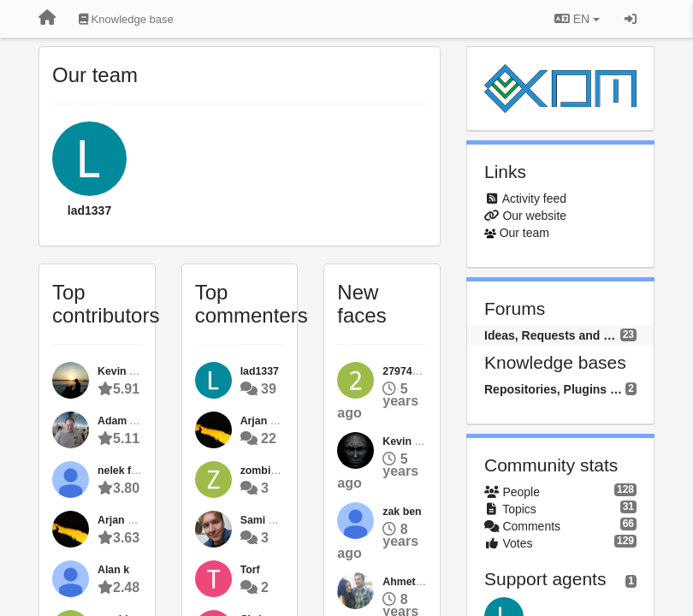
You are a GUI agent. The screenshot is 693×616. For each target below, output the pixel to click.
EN (577, 19)
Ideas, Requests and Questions (552, 335)
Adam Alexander (139, 421)
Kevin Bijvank (417, 441)
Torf (250, 570)
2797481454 (412, 371)
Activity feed (534, 198)
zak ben (402, 512)
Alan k (113, 570)
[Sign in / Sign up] (631, 19)
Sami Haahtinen (280, 520)
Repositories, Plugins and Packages (555, 389)
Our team (524, 233)
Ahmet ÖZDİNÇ (421, 582)
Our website (534, 216)
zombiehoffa (272, 471)
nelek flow (123, 471)
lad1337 (89, 210)
